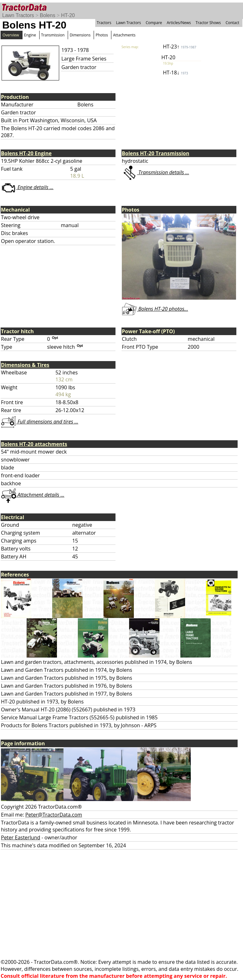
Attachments (124, 35)
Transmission (53, 35)
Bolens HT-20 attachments (34, 444)
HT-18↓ (175, 73)
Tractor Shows (208, 23)
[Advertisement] (121, 904)
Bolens (48, 15)
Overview (11, 35)
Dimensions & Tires (25, 365)
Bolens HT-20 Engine (26, 153)
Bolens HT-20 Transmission (156, 153)
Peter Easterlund (21, 837)
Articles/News (179, 23)
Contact (232, 23)
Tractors (104, 23)
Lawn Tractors (18, 15)
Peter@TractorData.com (54, 815)
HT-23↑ (180, 47)
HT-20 (68, 15)
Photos (102, 35)
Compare (154, 23)
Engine (30, 35)
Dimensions (80, 35)
